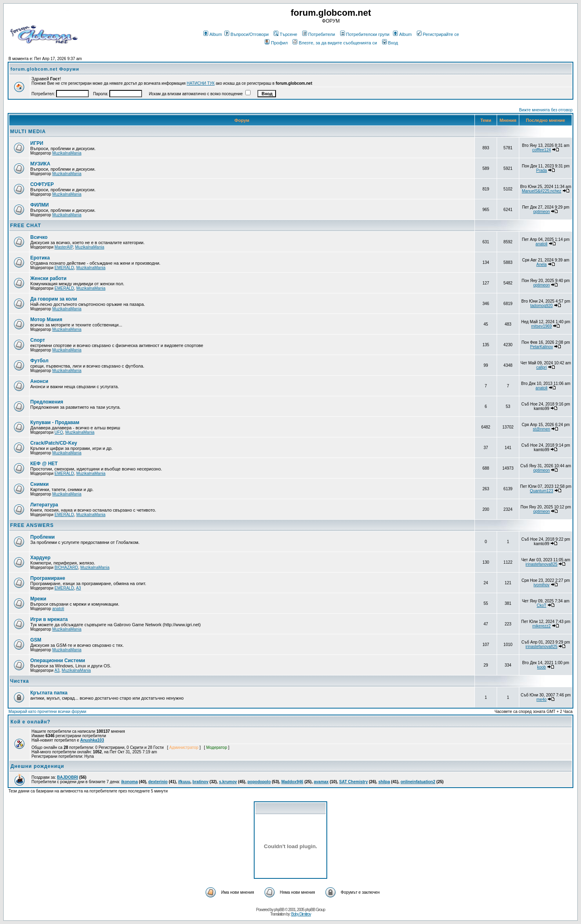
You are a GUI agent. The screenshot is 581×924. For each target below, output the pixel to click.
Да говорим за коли (54, 299)
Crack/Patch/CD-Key (54, 443)
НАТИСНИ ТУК (201, 83)
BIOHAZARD (66, 568)
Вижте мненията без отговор (546, 110)
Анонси (39, 381)
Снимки (40, 484)
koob (541, 667)
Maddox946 (292, 782)
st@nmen (542, 429)
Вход (390, 43)
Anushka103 (92, 740)
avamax (321, 782)
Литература (44, 505)
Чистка (20, 681)
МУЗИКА (40, 164)
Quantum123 (541, 491)
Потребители (319, 34)
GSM (36, 640)
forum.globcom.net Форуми (45, 69)
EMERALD (64, 268)
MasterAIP (64, 247)
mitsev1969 (542, 326)
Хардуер (40, 558)
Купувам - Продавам (55, 422)
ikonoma (129, 782)
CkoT (541, 605)
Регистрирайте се (438, 34)
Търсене (285, 34)
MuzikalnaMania (67, 153)
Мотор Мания (46, 320)
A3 (78, 588)
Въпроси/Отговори (247, 34)
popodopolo (259, 782)
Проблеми (43, 537)
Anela (541, 264)
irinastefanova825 (542, 564)
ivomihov (541, 585)
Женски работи (48, 278)
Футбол (39, 361)
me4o (542, 699)
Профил (276, 43)
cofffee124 (541, 150)
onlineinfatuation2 (418, 782)
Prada (542, 170)
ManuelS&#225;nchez (541, 191)
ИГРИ (37, 143)
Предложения (47, 402)
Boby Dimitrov (301, 914)
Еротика (40, 258)
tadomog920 (541, 306)
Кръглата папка (49, 693)
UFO (59, 432)
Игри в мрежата (49, 619)
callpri (541, 367)
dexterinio (158, 782)
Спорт (38, 340)
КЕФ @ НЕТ (44, 464)
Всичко (39, 237)
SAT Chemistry (354, 782)
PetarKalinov (542, 347)
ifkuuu (184, 782)
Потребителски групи (365, 34)
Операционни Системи (58, 661)
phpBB (279, 910)
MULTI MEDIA (28, 132)
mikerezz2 (541, 626)
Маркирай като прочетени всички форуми (47, 712)
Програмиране (48, 578)
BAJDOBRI (67, 777)
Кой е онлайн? (30, 722)
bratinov (200, 782)
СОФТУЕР (42, 184)
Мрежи (38, 599)
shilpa (384, 782)
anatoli (541, 244)
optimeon (542, 212)
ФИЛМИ (40, 205)
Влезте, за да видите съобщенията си (335, 43)
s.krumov (228, 782)
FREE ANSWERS (32, 525)
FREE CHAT (26, 226)
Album (213, 34)
